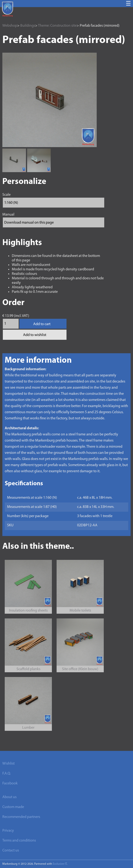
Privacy (8, 831)
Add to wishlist (35, 335)
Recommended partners (21, 817)
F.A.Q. (6, 774)
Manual (8, 215)
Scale (6, 195)
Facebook (10, 783)
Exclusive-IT (60, 864)
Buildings (28, 26)
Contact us (11, 851)
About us (9, 797)
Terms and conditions (19, 841)
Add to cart (42, 324)
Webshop (10, 26)
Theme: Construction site (57, 26)
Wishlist (8, 764)
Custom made (13, 807)
